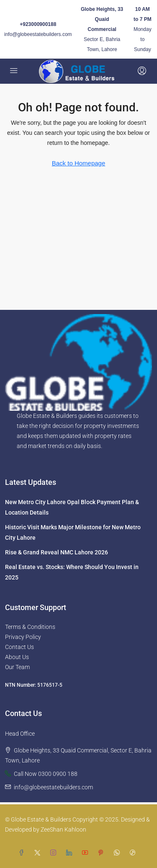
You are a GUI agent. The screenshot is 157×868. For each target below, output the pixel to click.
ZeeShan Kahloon (63, 829)
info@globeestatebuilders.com (38, 34)
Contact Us (19, 647)
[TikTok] (134, 853)
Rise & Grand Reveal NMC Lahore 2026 (57, 552)
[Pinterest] (103, 853)
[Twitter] (39, 853)
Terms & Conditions (30, 627)
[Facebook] (23, 853)
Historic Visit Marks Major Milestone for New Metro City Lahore (73, 532)
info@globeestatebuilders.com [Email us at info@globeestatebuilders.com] (53, 787)
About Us (17, 657)
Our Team (17, 667)
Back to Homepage (79, 163)
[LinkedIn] (71, 853)
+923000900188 (38, 24)
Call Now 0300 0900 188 (46, 774)
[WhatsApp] (118, 853)
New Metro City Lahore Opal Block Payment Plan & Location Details (72, 507)
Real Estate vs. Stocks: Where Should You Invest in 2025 (72, 572)
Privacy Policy (23, 637)
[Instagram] (55, 853)
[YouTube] (87, 853)
